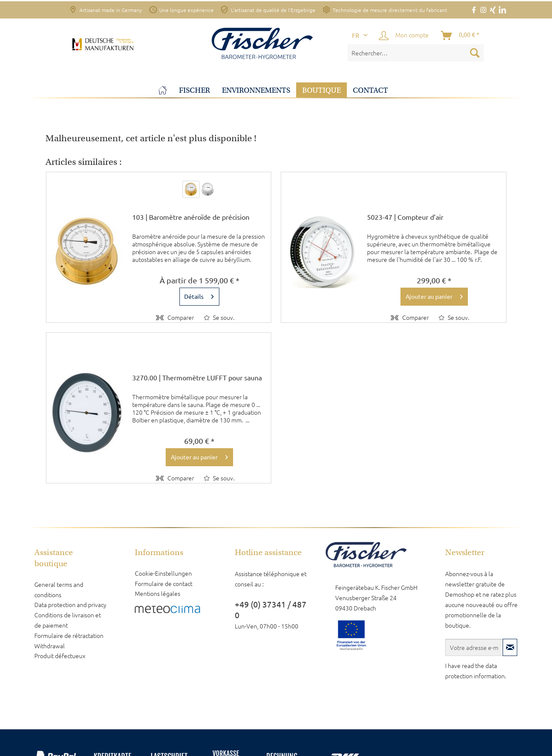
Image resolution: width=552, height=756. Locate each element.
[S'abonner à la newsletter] (510, 647)
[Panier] (461, 36)
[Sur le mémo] (219, 317)
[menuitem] (416, 53)
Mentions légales (158, 593)
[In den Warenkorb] (434, 297)
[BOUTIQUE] (321, 90)
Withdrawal (50, 646)
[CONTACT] (370, 90)
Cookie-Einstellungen (163, 573)
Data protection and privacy (70, 604)
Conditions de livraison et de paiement (68, 620)
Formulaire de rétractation (69, 635)
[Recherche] (475, 53)
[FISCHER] (194, 90)
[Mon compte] (404, 36)
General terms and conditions (59, 589)
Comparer (175, 317)
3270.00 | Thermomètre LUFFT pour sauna (197, 378)
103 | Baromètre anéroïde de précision (191, 217)
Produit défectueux (60, 656)
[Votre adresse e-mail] (474, 647)
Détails (199, 295)
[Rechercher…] (416, 53)
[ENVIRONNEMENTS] (256, 90)
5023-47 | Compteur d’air (405, 217)
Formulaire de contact (164, 583)
